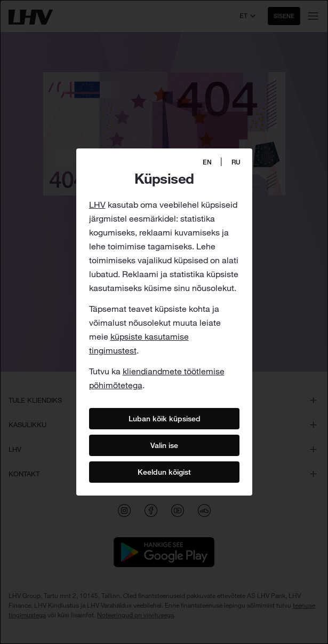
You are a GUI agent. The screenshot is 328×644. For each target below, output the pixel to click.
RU (236, 162)
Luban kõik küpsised (164, 418)
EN (207, 162)
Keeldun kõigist (164, 472)
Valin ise (164, 445)
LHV (97, 205)
